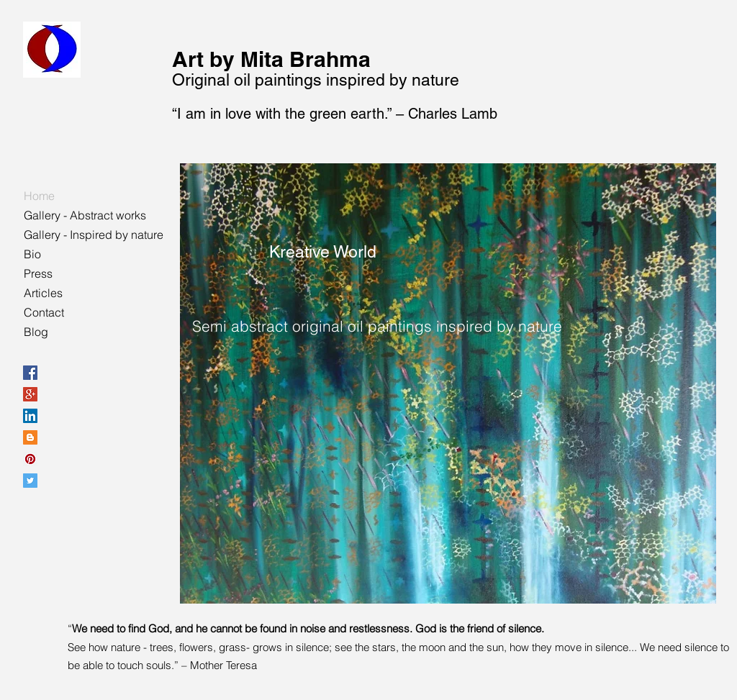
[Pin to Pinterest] (205, 257)
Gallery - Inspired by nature (94, 235)
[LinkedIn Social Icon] (30, 416)
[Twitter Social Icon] (30, 481)
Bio (32, 254)
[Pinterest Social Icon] (30, 459)
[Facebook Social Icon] (30, 373)
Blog (36, 332)
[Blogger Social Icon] (30, 437)
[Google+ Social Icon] (30, 394)
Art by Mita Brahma (271, 59)
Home (39, 196)
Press (38, 273)
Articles (43, 293)
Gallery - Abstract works (85, 215)
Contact (44, 312)
